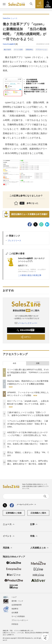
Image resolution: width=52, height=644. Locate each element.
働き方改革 (7, 50)
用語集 (8, 548)
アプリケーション (42, 50)
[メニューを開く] (4, 4)
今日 (14, 363)
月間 (38, 363)
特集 (34, 536)
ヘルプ (14, 597)
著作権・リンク (17, 601)
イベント (9, 536)
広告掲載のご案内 (38, 513)
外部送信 (15, 624)
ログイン (26, 337)
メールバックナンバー (26, 323)
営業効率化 (29, 50)
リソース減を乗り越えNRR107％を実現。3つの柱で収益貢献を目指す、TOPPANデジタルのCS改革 (28, 372)
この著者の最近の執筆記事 (30, 275)
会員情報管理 (17, 605)
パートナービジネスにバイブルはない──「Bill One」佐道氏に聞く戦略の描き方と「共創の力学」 (27, 444)
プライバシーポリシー (20, 620)
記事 (34, 524)
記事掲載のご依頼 (14, 513)
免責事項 (15, 609)
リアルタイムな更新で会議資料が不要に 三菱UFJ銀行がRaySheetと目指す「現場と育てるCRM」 (28, 424)
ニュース (9, 524)
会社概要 (15, 613)
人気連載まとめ (40, 548)
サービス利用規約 (18, 616)
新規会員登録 (25, 330)
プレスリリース (14, 241)
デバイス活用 (18, 50)
